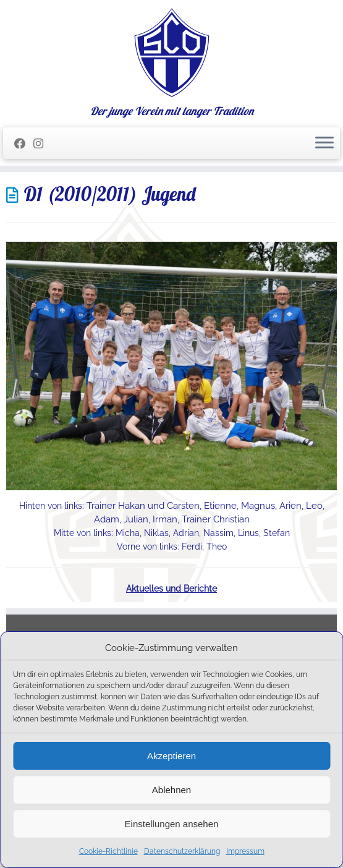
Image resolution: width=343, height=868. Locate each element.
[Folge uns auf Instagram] (42, 144)
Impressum (245, 851)
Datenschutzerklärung (182, 851)
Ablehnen (171, 790)
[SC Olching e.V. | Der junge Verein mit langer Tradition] (171, 53)
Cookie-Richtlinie (108, 851)
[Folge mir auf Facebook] (24, 144)
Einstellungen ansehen (172, 824)
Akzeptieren (171, 756)
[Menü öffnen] (324, 143)
